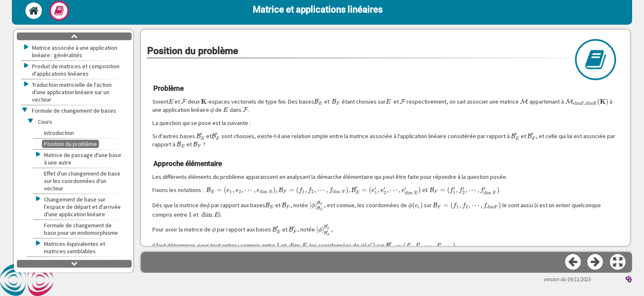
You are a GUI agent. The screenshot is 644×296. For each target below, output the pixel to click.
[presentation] (171, 102)
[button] (618, 262)
